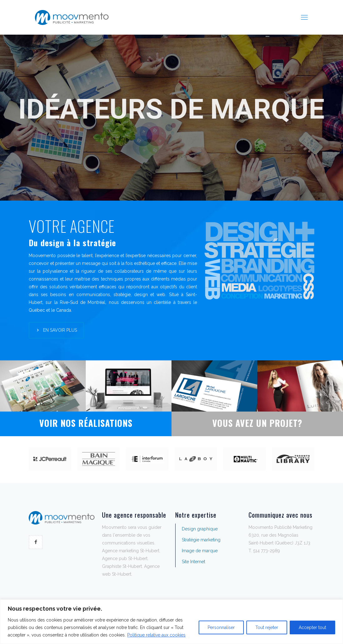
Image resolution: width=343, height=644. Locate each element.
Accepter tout (312, 627)
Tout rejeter (267, 627)
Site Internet (193, 562)
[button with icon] (36, 542)
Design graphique (200, 529)
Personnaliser (221, 627)
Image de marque (200, 551)
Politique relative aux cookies (156, 635)
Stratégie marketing (201, 540)
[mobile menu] (304, 17)
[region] (171, 622)
